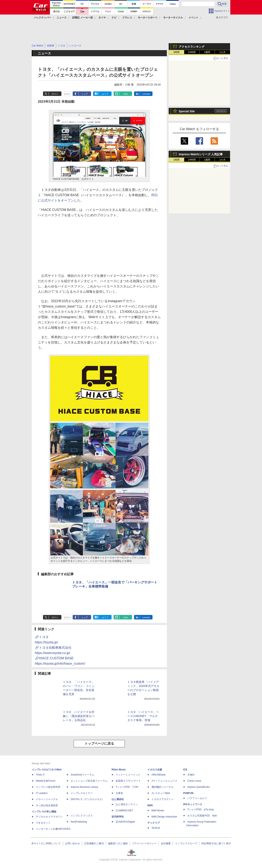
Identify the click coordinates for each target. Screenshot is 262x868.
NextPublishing (79, 822)
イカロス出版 (155, 770)
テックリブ (154, 823)
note (126, 94)
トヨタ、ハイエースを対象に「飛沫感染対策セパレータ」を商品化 (79, 716)
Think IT (40, 775)
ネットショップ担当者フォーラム (89, 781)
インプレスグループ (186, 843)
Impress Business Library (84, 787)
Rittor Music (119, 770)
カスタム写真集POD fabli (202, 816)
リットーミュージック (128, 775)
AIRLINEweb (159, 775)
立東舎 (119, 793)
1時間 (177, 52)
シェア (85, 94)
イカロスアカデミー (163, 799)
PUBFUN (188, 793)
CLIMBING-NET (124, 811)
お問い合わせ (72, 843)
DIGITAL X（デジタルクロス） (88, 799)
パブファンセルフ (197, 798)
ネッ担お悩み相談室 (47, 805)
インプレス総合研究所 (48, 787)
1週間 (207, 52)
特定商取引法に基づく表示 (216, 843)
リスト (67, 94)
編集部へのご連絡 (118, 843)
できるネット (43, 823)
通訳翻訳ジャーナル (163, 787)
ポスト (55, 94)
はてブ (105, 94)
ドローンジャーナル (47, 799)
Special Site (187, 111)
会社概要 (166, 843)
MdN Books (158, 811)
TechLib (156, 828)
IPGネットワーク (193, 804)
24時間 (192, 52)
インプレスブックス (82, 816)
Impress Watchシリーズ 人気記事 (201, 154)
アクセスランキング (192, 47)
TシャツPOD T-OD (127, 787)
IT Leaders (42, 793)
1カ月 (223, 52)
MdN (150, 805)
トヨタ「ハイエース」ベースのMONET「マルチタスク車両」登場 (143, 716)
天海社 (191, 775)
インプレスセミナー (82, 793)
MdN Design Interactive (164, 817)
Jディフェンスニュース (164, 781)
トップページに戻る (99, 744)
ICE (185, 770)
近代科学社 (118, 817)
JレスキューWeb (161, 793)
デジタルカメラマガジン (49, 817)
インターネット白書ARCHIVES (53, 829)
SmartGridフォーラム (82, 775)
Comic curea (194, 781)
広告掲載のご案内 (94, 843)
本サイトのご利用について (46, 843)
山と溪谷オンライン (127, 804)
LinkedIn (146, 94)
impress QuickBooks (198, 787)
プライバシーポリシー (144, 843)
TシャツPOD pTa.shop (201, 809)
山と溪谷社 (118, 799)
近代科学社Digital (125, 822)
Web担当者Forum (46, 781)
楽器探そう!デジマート (128, 781)
